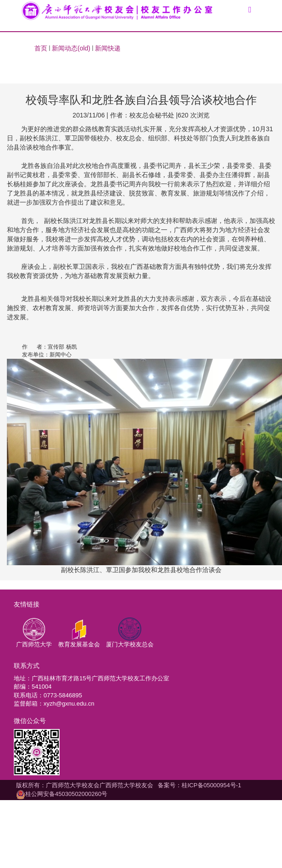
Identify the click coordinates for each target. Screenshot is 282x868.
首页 (41, 48)
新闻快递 (108, 48)
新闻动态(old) (71, 48)
